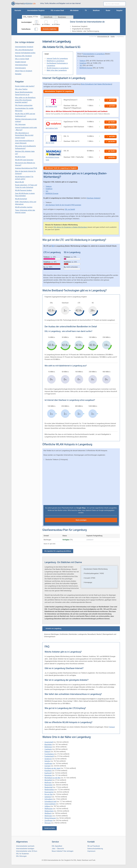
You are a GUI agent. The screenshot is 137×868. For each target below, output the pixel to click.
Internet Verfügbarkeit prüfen (25, 53)
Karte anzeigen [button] (81, 520)
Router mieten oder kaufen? (25, 86)
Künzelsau (48, 775)
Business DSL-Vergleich (23, 56)
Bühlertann (48, 747)
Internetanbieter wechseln (25, 846)
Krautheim (48, 771)
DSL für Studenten (23, 854)
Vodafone (83, 63)
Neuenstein (48, 785)
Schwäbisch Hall (50, 801)
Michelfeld (48, 780)
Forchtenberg (49, 754)
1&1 (81, 65)
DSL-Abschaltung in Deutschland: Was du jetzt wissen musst (24, 135)
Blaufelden (48, 744)
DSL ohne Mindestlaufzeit (24, 50)
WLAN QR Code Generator (24, 160)
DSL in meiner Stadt (22, 59)
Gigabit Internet (21, 62)
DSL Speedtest (57, 846)
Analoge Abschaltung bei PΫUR (26, 168)
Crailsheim (48, 749)
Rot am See (48, 794)
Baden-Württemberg (105, 84)
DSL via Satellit (70, 209)
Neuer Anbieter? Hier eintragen (63, 851)
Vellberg (47, 806)
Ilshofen (47, 761)
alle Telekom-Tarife (51, 106)
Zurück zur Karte (50, 828)
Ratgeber (18, 74)
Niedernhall (48, 787)
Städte (113, 36)
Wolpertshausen (50, 818)
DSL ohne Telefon (21, 89)
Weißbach (48, 813)
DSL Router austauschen (24, 105)
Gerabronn (48, 759)
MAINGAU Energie (86, 68)
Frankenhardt (49, 756)
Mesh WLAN (20, 182)
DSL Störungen (20, 124)
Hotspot (112, 727)
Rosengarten (49, 792)
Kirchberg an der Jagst (52, 768)
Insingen (47, 766)
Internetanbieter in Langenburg (94, 54)
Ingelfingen (48, 763)
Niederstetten (49, 790)
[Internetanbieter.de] (24, 3)
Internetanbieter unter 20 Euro (27, 851)
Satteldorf (48, 797)
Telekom (82, 61)
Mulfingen (48, 782)
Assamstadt (49, 742)
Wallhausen (49, 809)
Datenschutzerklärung (95, 849)
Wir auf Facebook (94, 846)
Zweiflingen (49, 820)
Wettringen (48, 816)
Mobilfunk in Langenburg (55, 61)
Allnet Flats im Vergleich (24, 71)
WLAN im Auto (20, 157)
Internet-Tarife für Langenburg (57, 58)
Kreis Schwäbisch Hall (89, 84)
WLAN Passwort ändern (24, 190)
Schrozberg (48, 799)
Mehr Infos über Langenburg (57, 70)
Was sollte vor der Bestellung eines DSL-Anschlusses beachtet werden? (25, 100)
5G (53, 246)
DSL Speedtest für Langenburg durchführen (58, 551)
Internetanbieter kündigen (25, 849)
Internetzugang (20, 68)
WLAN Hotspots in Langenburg (58, 68)
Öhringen (48, 823)
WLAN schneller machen (24, 207)
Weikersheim (49, 811)
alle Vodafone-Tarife (52, 128)
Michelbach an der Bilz (52, 778)
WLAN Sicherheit (21, 199)
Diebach (47, 752)
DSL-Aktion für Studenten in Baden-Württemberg (70, 227)
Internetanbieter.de (103, 36)
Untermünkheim (50, 804)
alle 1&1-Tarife (50, 143)
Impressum (91, 851)
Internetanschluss (21, 65)
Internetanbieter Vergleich (24, 47)
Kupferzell (48, 773)
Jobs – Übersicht (58, 849)
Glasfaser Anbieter (93, 198)
